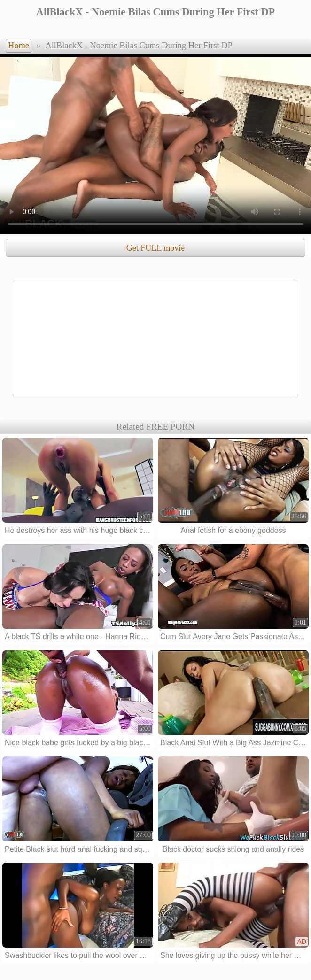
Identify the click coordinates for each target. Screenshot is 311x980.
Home (19, 46)
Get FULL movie (155, 248)
